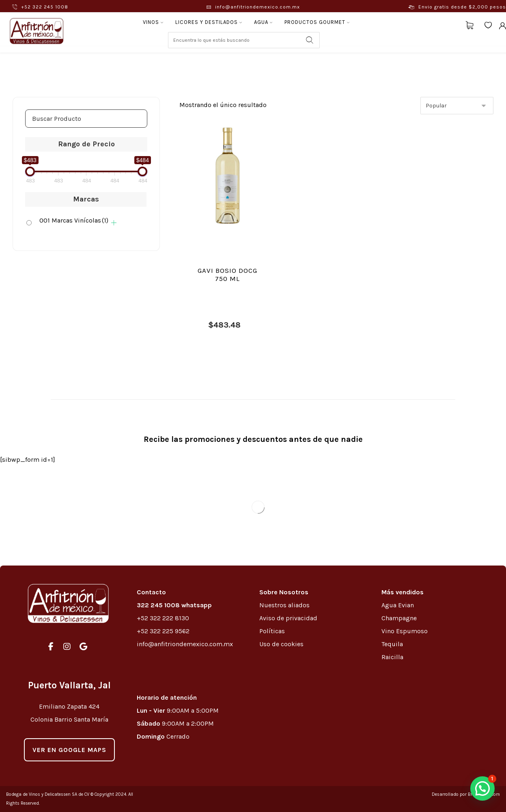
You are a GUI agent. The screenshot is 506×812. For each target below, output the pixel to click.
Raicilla (392, 657)
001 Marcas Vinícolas (74, 220)
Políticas (272, 631)
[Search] (310, 40)
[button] (482, 788)
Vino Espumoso (405, 631)
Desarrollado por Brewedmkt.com (466, 794)
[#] (51, 647)
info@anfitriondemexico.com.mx (185, 644)
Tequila (392, 644)
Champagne (399, 618)
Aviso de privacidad (288, 618)
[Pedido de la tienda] (457, 106)
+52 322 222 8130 (163, 618)
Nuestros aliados (285, 605)
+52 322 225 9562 (163, 631)
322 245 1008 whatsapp (174, 605)
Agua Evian (398, 605)
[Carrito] (469, 25)
